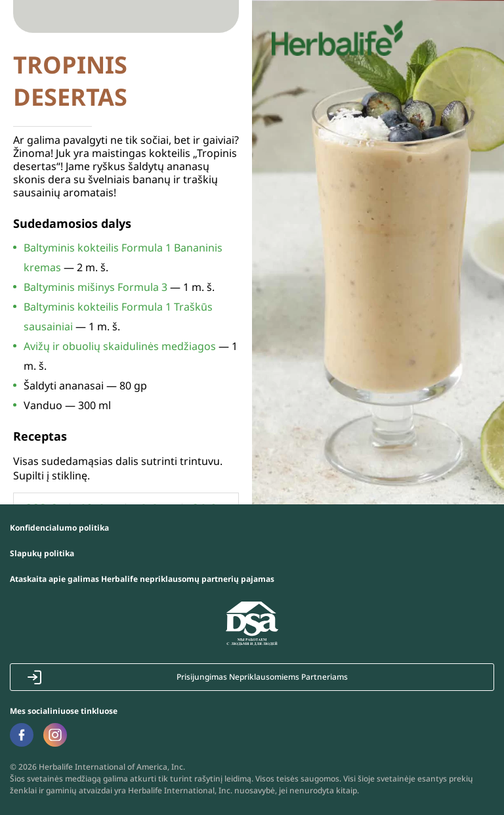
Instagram (55, 735)
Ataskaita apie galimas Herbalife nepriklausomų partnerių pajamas (142, 579)
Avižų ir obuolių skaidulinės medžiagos (120, 346)
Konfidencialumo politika (59, 528)
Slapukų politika (42, 553)
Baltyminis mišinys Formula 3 (95, 287)
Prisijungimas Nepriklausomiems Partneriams (262, 677)
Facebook (21, 735)
